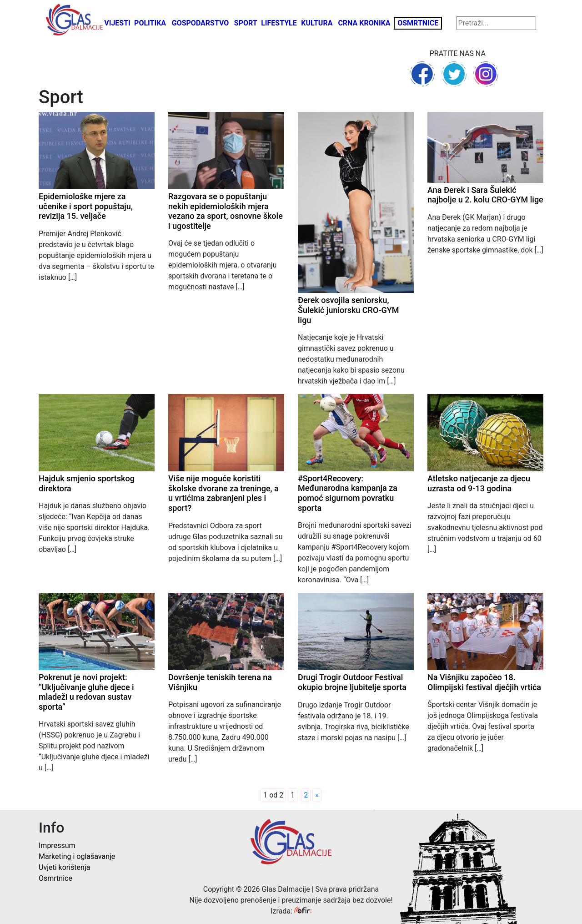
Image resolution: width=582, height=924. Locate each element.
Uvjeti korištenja (64, 867)
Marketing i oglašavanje (77, 856)
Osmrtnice (418, 23)
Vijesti (117, 23)
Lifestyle (279, 23)
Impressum (57, 846)
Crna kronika (364, 23)
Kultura (317, 23)
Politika (150, 23)
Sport (246, 23)
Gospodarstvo (201, 23)
